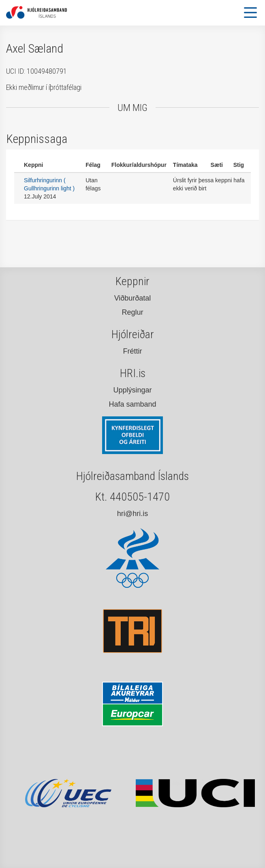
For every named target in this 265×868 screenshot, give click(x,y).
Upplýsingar (132, 390)
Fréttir (133, 351)
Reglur (132, 312)
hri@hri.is (132, 514)
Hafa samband (132, 404)
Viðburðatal (133, 298)
